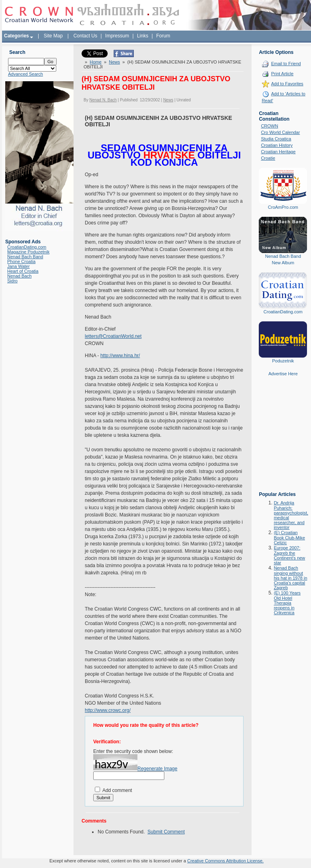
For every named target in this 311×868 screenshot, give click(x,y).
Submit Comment (166, 832)
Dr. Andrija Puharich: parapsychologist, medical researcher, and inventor (291, 515)
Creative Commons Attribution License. (225, 861)
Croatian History (277, 145)
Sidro (12, 281)
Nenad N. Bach (103, 100)
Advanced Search (26, 74)
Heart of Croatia (23, 271)
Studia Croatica (276, 139)
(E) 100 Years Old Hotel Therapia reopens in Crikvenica (287, 603)
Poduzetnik (283, 361)
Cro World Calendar (280, 132)
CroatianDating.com (27, 247)
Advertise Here (283, 374)
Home (95, 62)
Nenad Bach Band (25, 257)
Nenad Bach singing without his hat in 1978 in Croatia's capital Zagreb (290, 578)
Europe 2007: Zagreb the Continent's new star (289, 555)
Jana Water (18, 266)
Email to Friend (286, 64)
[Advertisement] (283, 440)
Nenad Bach (19, 276)
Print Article (282, 74)
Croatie (268, 158)
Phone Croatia (21, 261)
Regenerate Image (157, 769)
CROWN (269, 126)
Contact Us (85, 36)
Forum (163, 36)
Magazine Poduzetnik (28, 252)
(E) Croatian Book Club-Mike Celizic (289, 538)
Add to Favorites (287, 84)
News (115, 62)
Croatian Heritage (278, 152)
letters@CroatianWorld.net (113, 336)
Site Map (53, 36)
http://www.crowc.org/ (108, 710)
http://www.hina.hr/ (120, 356)
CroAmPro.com (283, 207)
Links (143, 36)
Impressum (117, 36)
